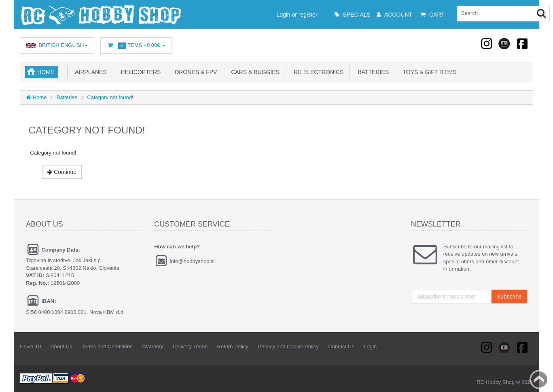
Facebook (522, 43)
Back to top (539, 379)
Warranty (153, 346)
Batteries (372, 72)
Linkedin (504, 43)
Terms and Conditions (107, 346)
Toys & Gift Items (428, 72)
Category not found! (110, 97)
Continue (62, 172)
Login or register (280, 15)
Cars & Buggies (254, 72)
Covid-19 (30, 346)
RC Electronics (317, 72)
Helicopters (139, 72)
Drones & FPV (194, 72)
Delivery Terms (190, 346)
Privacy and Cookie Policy (288, 346)
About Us (61, 346)
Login (370, 346)
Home (46, 72)
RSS (487, 43)
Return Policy (233, 346)
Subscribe (509, 297)
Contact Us (341, 346)
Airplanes (89, 72)
